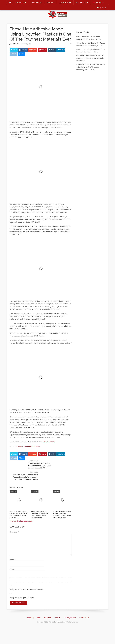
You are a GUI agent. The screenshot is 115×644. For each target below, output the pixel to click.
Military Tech (82, 3)
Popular (48, 618)
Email (12, 569)
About (57, 618)
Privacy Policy (70, 618)
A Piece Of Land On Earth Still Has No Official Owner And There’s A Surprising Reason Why (91, 67)
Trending (30, 618)
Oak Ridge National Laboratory (28, 446)
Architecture (65, 3)
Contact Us (84, 618)
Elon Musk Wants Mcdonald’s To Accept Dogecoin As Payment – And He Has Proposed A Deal (25, 477)
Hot (39, 618)
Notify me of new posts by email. (22, 597)
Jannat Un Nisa (15, 44)
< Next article (15, 521)
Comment (14, 532)
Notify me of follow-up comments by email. (26, 589)
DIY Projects (98, 3)
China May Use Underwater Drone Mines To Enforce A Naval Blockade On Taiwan (90, 58)
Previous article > (27, 521)
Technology (21, 3)
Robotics (50, 3)
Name (13, 559)
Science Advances (49, 442)
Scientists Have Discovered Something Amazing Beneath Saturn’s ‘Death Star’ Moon (40, 466)
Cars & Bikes (36, 3)
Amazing (13, 491)
